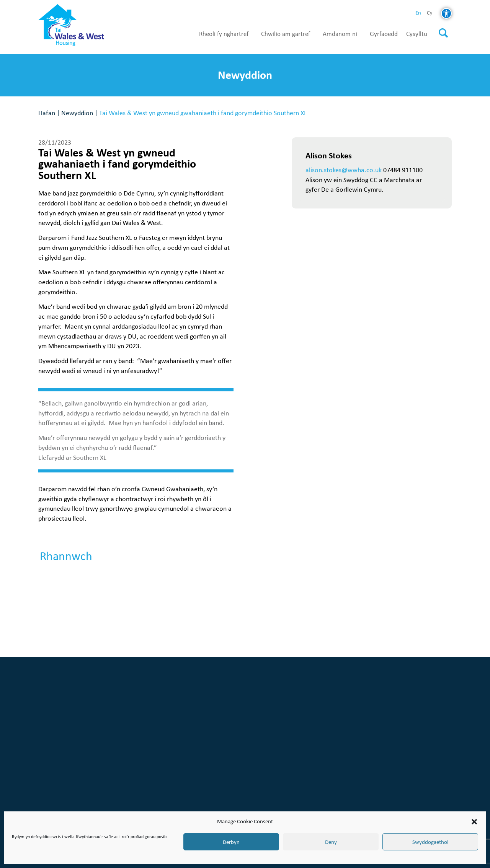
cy (430, 13)
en (418, 13)
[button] (474, 822)
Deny (331, 842)
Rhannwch (66, 556)
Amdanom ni (340, 34)
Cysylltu (417, 34)
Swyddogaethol (430, 842)
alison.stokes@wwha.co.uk (344, 170)
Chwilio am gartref (286, 34)
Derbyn (231, 842)
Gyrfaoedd (384, 34)
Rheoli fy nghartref (224, 34)
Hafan (47, 113)
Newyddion (77, 113)
